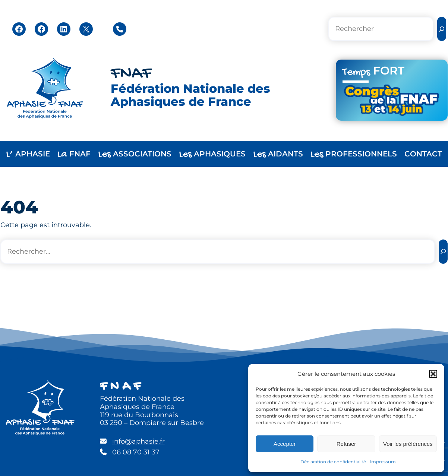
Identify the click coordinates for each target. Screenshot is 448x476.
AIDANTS (278, 154)
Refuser (346, 444)
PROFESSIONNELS (354, 154)
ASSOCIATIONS (135, 154)
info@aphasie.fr (138, 441)
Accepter (285, 444)
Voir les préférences (408, 444)
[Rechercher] (442, 29)
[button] (433, 374)
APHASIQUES (212, 154)
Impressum (383, 462)
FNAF (131, 74)
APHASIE (28, 154)
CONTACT (423, 154)
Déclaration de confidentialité (333, 462)
